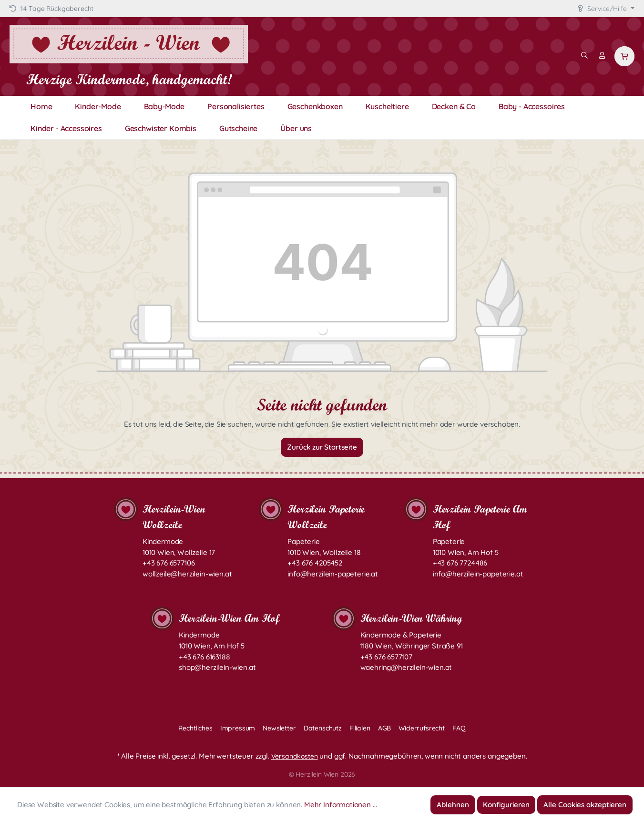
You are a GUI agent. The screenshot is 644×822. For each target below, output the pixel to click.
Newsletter (279, 728)
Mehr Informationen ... (340, 805)
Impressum (238, 728)
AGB (385, 728)
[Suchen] (584, 55)
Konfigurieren (506, 805)
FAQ (459, 728)
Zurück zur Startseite (322, 447)
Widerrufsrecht (422, 728)
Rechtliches (195, 728)
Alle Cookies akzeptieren (585, 805)
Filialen (360, 728)
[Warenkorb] (624, 56)
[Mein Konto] (602, 55)
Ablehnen (453, 805)
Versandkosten (295, 756)
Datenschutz (323, 728)
